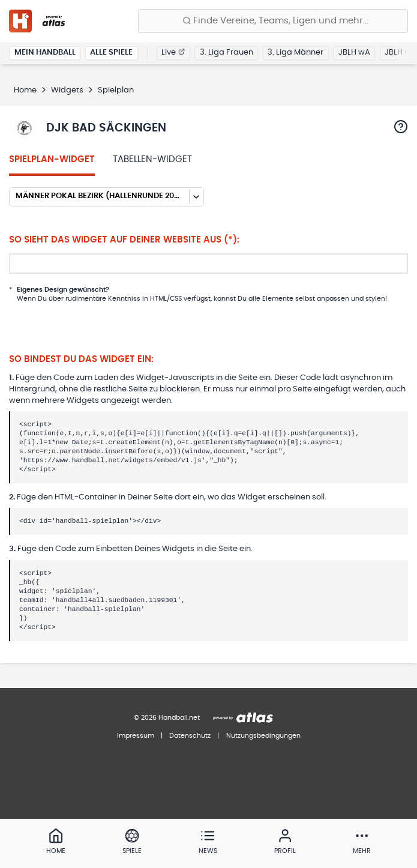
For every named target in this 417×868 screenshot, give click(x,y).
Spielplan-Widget (52, 159)
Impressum (136, 736)
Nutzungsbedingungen (263, 736)
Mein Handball (45, 53)
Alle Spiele (111, 53)
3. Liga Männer (295, 53)
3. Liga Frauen (226, 53)
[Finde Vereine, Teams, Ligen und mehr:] (273, 21)
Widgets (67, 90)
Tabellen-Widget (152, 159)
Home (25, 90)
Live (173, 53)
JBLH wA (354, 53)
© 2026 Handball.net (167, 718)
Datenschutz (190, 736)
